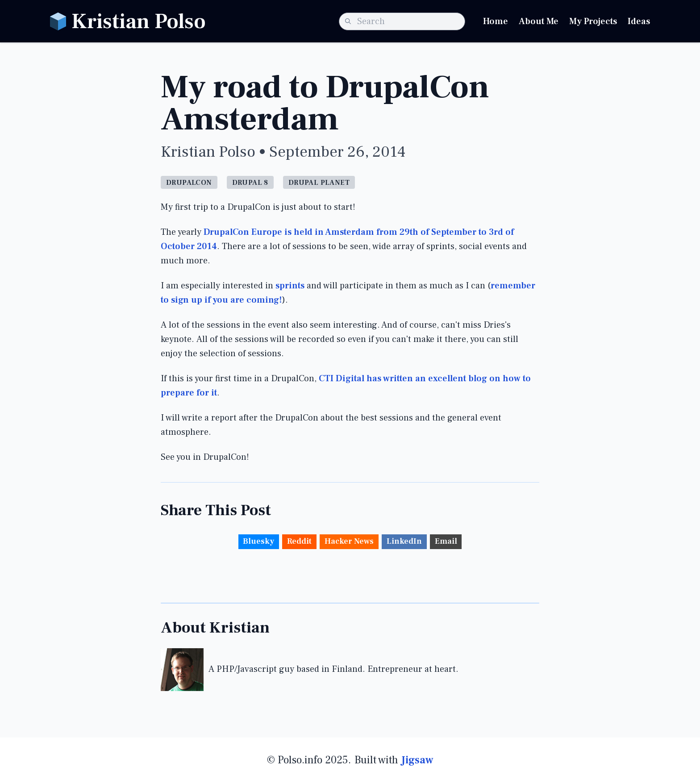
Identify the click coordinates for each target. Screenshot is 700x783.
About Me (539, 21)
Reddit (299, 541)
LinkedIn (404, 541)
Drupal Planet (319, 183)
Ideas (639, 21)
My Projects (593, 21)
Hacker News (349, 541)
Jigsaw (417, 760)
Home (496, 21)
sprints (290, 286)
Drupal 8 (250, 183)
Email (446, 541)
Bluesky (258, 541)
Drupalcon (189, 183)
